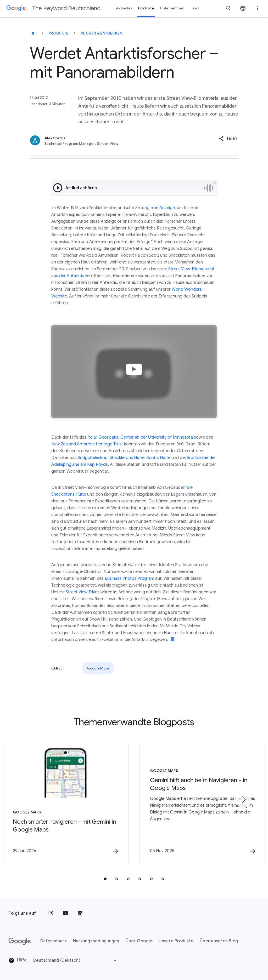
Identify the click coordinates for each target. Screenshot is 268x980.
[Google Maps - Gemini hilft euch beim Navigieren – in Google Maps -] (203, 804)
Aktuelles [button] (124, 8)
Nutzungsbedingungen (96, 941)
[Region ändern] (76, 960)
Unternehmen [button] (172, 8)
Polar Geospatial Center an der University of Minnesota (140, 437)
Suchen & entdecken (102, 33)
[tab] (105, 879)
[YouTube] (65, 913)
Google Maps (98, 668)
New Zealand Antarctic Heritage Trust (87, 444)
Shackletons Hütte (127, 458)
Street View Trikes (83, 592)
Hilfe (18, 960)
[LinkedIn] (80, 913)
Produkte (58, 33)
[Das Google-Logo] (20, 941)
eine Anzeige (163, 208)
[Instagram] (51, 913)
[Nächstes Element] (243, 800)
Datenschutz (54, 941)
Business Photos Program (129, 578)
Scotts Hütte (158, 458)
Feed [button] (195, 8)
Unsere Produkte (176, 941)
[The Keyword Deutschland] (33, 33)
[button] (228, 139)
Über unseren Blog (219, 941)
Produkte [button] (146, 8)
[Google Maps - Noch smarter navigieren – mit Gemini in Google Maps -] (65, 804)
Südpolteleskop (93, 458)
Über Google (139, 941)
